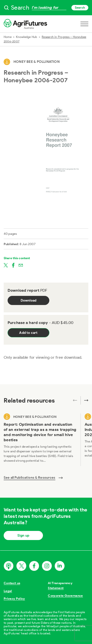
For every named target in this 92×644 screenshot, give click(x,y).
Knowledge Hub (26, 37)
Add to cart (28, 333)
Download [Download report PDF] (29, 300)
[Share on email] (21, 265)
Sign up (23, 535)
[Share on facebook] (13, 265)
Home (8, 37)
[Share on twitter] (6, 265)
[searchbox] (46, 8)
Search (80, 8)
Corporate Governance (65, 596)
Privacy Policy (14, 599)
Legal (8, 591)
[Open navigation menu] (84, 24)
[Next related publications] (84, 400)
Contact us (12, 583)
